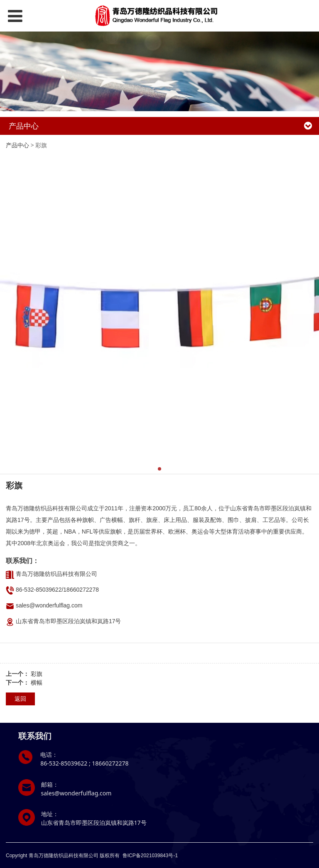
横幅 (37, 682)
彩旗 (37, 674)
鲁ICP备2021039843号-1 (150, 856)
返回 (20, 699)
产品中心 (17, 145)
